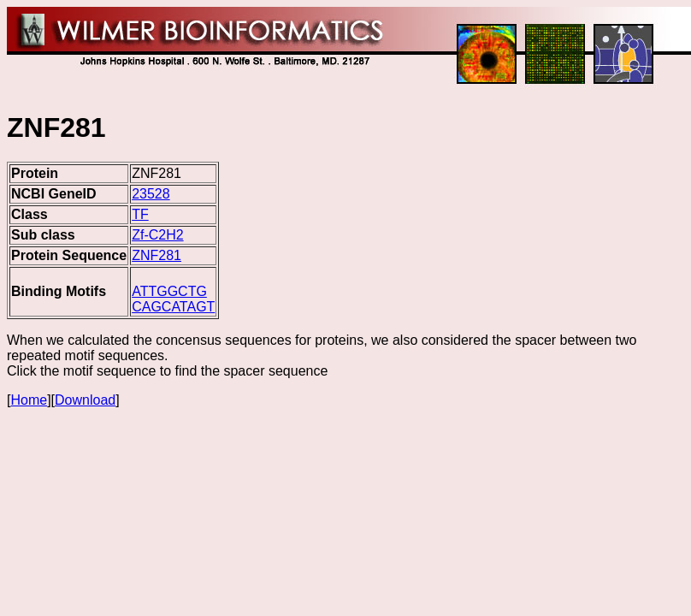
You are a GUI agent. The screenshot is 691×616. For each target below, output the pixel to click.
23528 (151, 194)
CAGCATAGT (173, 307)
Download (85, 400)
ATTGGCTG (169, 291)
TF (140, 214)
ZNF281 (157, 255)
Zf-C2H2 (157, 235)
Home (29, 400)
